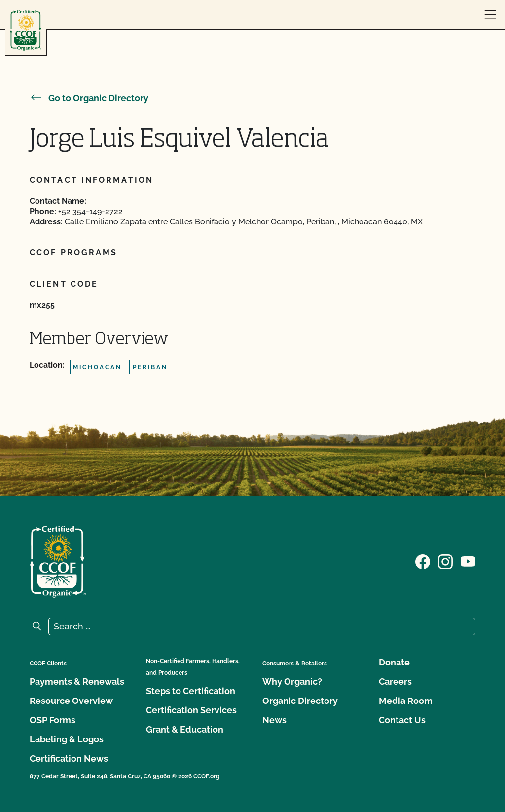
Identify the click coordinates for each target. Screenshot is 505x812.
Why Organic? (292, 682)
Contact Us (402, 720)
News (274, 720)
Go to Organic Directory (89, 98)
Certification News (69, 758)
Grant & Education (185, 729)
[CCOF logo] (26, 30)
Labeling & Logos (67, 739)
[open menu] (490, 15)
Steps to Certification (191, 691)
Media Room (406, 701)
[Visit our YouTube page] (468, 561)
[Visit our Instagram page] (445, 561)
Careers (395, 682)
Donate (394, 662)
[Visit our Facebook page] (423, 561)
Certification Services (191, 710)
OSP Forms (53, 720)
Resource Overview (71, 701)
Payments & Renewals (77, 682)
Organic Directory (300, 701)
